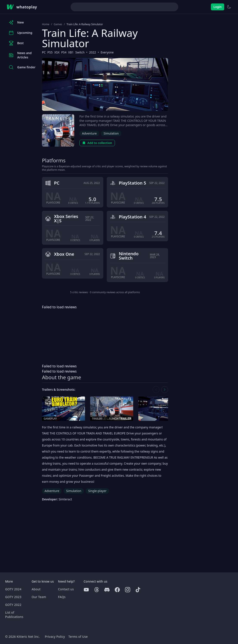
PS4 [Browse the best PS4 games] (64, 52)
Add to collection (97, 143)
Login (218, 7)
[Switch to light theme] (229, 7)
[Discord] (107, 590)
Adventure (89, 133)
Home (46, 24)
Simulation (111, 133)
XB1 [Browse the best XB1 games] (71, 52)
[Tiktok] (138, 590)
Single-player (97, 491)
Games (58, 24)
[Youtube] (86, 590)
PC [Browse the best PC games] (44, 52)
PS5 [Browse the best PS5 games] (50, 52)
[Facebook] (117, 590)
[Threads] (97, 590)
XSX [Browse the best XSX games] (57, 52)
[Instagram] (128, 590)
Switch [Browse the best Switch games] (80, 52)
